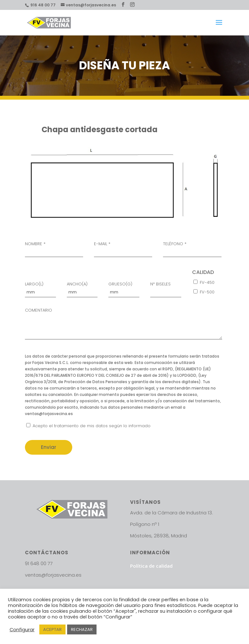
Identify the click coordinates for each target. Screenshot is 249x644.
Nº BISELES (166, 288)
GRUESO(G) (124, 288)
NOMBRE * (54, 248)
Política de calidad (151, 566)
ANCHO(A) (82, 288)
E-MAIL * (123, 248)
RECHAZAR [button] (82, 629)
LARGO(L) (40, 288)
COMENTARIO (124, 325)
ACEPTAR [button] (52, 629)
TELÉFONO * (192, 248)
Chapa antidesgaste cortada (100, 129)
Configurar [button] (22, 630)
